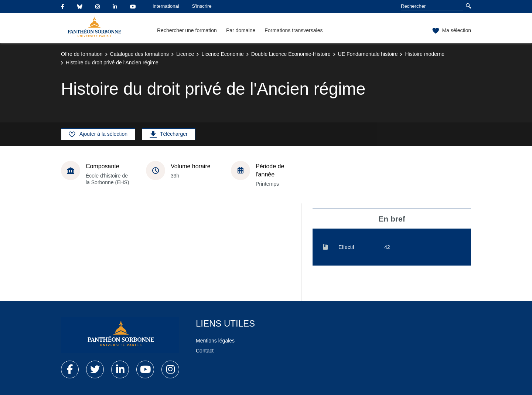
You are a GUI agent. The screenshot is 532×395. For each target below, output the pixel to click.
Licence (185, 54)
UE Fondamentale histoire (368, 54)
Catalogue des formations (140, 54)
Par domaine (241, 30)
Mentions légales (215, 341)
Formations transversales (294, 30)
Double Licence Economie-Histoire (291, 54)
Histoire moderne (425, 54)
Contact (205, 351)
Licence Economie (222, 54)
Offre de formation (82, 54)
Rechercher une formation (187, 30)
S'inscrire (202, 6)
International (166, 6)
